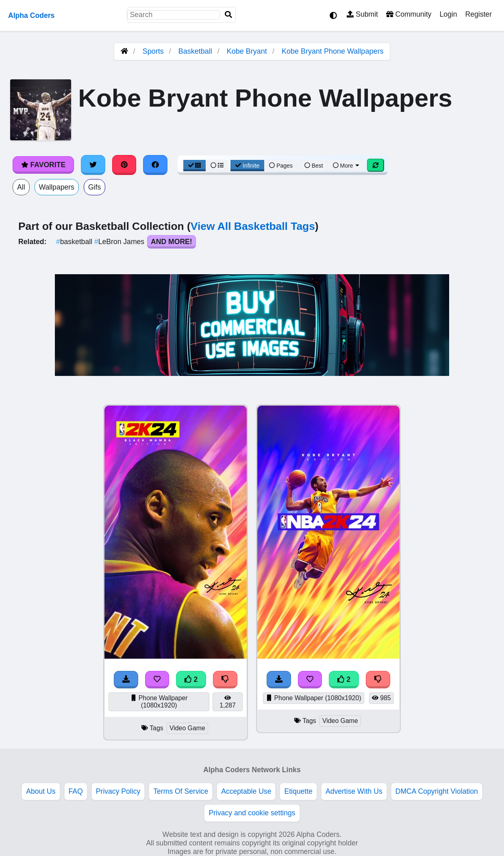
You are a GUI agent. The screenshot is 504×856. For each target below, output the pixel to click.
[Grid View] (195, 166)
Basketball (195, 51)
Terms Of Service (181, 791)
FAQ (76, 791)
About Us (41, 791)
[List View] (217, 166)
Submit (362, 14)
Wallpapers (57, 187)
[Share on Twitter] (93, 165)
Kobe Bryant (247, 51)
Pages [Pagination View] (281, 166)
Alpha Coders (31, 15)
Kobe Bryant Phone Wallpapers (332, 51)
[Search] (228, 15)
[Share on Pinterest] (124, 165)
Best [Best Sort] (314, 166)
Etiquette (298, 791)
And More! (172, 242)
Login (448, 14)
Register (478, 14)
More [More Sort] (347, 166)
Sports (153, 51)
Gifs (94, 187)
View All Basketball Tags (253, 226)
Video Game (187, 728)
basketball (75, 242)
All (21, 187)
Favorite (43, 165)
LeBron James (120, 242)
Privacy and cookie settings (252, 813)
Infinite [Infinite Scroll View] (247, 166)
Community (409, 14)
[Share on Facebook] (155, 165)
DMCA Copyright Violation (437, 791)
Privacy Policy (118, 791)
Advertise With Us (354, 791)
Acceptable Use (246, 791)
